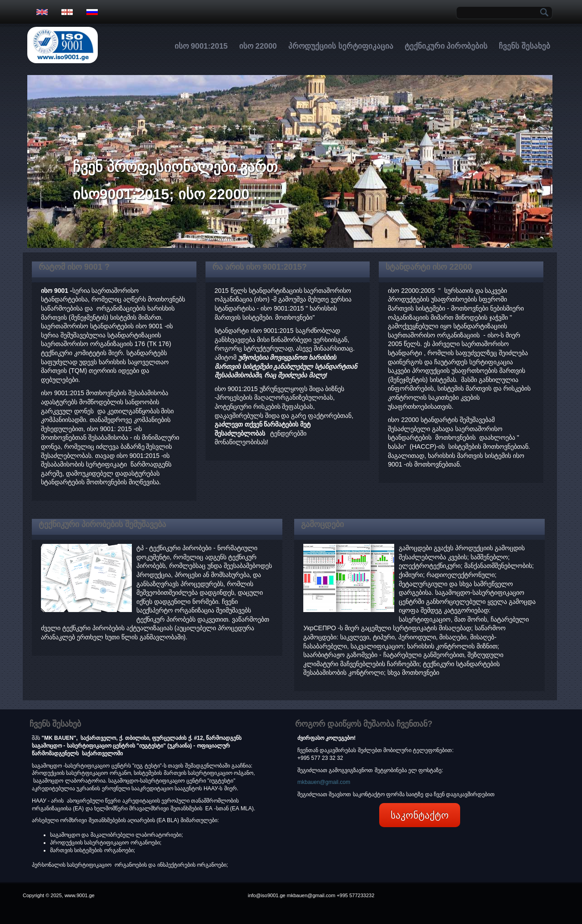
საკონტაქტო (420, 815)
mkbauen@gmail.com (324, 782)
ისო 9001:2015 (201, 46)
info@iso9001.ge (267, 895)
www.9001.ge (80, 895)
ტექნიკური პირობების (446, 46)
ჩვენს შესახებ (524, 46)
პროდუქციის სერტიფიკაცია (341, 46)
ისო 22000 (258, 46)
